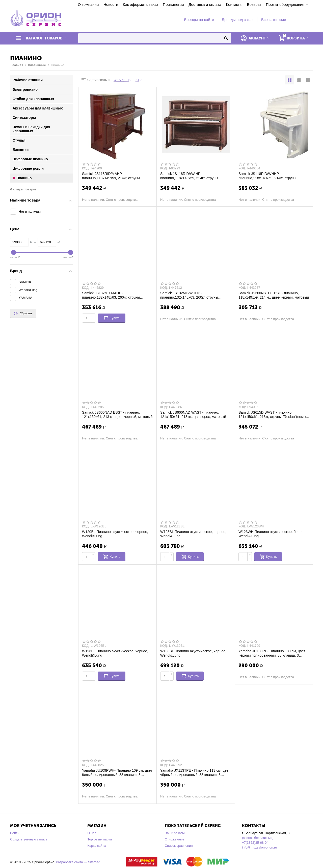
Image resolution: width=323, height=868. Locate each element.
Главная (17, 65)
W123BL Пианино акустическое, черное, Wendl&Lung (193, 534)
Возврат (254, 4)
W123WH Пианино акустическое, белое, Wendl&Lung (272, 534)
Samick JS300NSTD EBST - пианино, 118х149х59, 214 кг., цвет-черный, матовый (274, 295)
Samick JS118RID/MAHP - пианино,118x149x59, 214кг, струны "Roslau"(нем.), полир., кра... (111, 176)
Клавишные (37, 65)
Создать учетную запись (29, 839)
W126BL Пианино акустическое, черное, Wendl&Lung (115, 653)
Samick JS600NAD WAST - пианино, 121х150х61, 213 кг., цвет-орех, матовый (193, 414)
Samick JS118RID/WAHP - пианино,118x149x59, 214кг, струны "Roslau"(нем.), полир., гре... (189, 176)
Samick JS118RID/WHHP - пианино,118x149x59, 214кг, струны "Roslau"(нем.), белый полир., (267, 176)
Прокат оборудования (285, 4)
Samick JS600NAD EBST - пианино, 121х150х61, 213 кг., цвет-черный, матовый (117, 414)
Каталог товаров (44, 38)
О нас (92, 833)
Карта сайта (97, 846)
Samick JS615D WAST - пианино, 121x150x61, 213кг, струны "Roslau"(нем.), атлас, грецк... (273, 414)
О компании (88, 4)
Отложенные (175, 839)
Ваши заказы (175, 833)
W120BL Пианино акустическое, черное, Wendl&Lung (115, 534)
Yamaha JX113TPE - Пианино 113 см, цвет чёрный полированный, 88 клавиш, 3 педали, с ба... (195, 772)
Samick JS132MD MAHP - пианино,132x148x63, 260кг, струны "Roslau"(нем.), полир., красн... (111, 295)
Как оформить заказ (141, 4)
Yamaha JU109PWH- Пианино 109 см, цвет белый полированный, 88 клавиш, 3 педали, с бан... (117, 772)
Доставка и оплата (205, 4)
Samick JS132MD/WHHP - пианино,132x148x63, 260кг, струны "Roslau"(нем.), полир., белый (189, 295)
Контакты (234, 4)
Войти (15, 833)
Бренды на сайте (199, 20)
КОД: (86, 168)
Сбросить (23, 314)
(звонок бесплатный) (258, 838)
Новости (111, 4)
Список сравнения (179, 846)
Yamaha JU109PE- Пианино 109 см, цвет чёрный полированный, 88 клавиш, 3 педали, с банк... (272, 653)
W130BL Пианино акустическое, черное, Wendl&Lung (193, 653)
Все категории (274, 20)
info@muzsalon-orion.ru (259, 847)
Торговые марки (100, 839)
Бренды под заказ (238, 20)
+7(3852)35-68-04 (255, 843)
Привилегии (173, 4)
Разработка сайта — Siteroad (78, 862)
